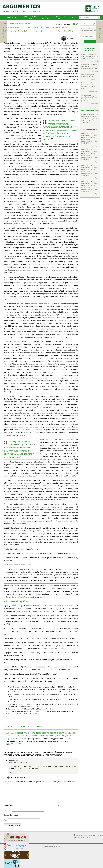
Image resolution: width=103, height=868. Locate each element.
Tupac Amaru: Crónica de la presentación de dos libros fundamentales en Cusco (90, 86)
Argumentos (23, 8)
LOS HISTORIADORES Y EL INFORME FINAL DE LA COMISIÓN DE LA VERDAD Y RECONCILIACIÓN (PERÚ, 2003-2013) (90, 118)
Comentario (8, 805)
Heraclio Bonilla (94, 71)
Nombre (8, 810)
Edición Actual (11, 17)
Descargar (29, 24)
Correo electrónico (11, 815)
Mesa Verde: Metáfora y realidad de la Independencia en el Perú (90, 66)
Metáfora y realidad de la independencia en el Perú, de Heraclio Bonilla (90, 56)
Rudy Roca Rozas (94, 92)
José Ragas (70, 38)
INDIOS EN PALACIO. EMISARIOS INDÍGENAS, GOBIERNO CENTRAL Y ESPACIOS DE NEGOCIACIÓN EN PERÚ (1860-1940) (89, 138)
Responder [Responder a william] (12, 772)
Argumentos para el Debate (30, 17)
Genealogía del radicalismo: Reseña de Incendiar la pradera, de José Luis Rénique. (89, 98)
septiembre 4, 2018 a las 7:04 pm (18, 763)
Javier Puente (95, 104)
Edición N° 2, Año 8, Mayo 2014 (14, 24)
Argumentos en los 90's (60, 17)
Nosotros (73, 17)
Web (5, 820)
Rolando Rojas (94, 79)
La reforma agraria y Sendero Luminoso (88, 76)
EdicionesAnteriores (45, 17)
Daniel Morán (95, 61)
